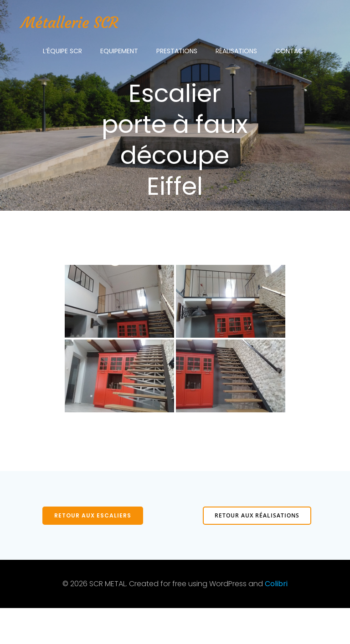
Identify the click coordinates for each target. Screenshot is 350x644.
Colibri (276, 620)
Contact (291, 50)
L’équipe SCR (62, 50)
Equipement (119, 50)
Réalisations (236, 50)
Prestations (177, 50)
